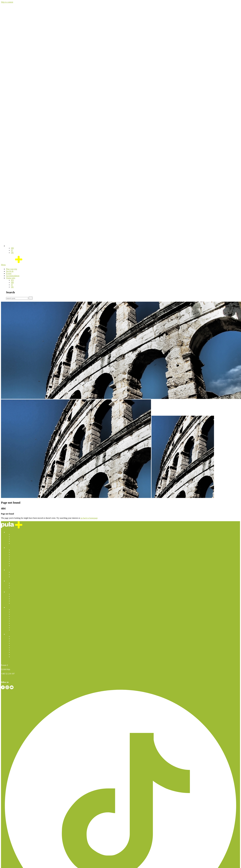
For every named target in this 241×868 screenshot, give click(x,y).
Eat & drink (16, 559)
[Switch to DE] (12, 253)
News (13, 610)
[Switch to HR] (12, 248)
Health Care (16, 614)
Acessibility (16, 612)
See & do (10, 271)
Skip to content (7, 2)
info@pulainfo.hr (8, 678)
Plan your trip (11, 269)
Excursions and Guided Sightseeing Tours (28, 566)
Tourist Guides (17, 539)
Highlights (15, 550)
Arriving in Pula (17, 534)
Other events (16, 577)
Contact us (15, 630)
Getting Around (17, 543)
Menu (3, 265)
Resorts (14, 596)
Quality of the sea (18, 628)
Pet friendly (16, 625)
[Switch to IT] (12, 250)
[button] (7, 246)
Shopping (15, 623)
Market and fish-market (20, 619)
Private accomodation (20, 599)
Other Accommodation (20, 603)
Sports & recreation (19, 557)
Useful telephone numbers (21, 616)
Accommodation (13, 276)
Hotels (14, 594)
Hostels (14, 601)
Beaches (14, 561)
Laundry (14, 621)
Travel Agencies (17, 541)
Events (9, 273)
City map (15, 537)
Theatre (14, 574)
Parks (13, 563)
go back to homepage (89, 518)
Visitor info (11, 278)
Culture (14, 552)
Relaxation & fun (18, 554)
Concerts (15, 572)
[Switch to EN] (12, 280)
